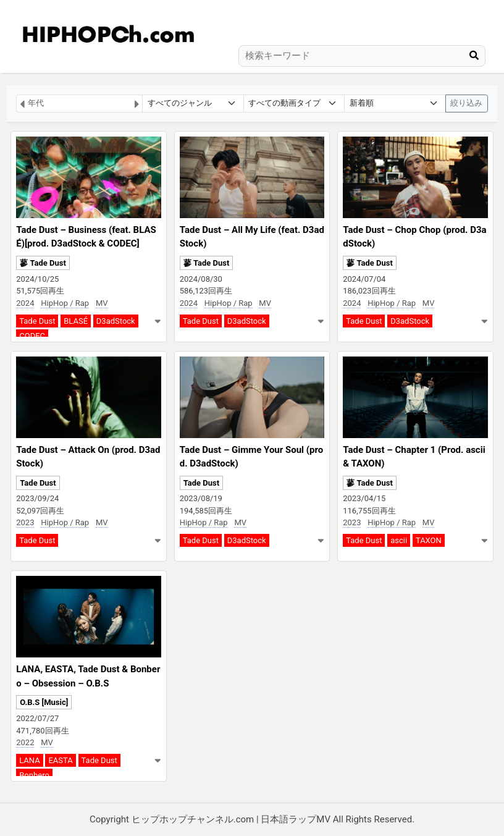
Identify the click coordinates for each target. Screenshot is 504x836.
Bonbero (34, 775)
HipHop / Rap (65, 303)
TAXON (429, 540)
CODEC (32, 336)
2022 (25, 742)
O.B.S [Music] (44, 702)
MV (102, 303)
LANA (29, 760)
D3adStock (116, 321)
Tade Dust (37, 321)
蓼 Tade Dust (43, 263)
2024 (25, 303)
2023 (25, 522)
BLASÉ (76, 321)
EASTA (60, 760)
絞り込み (466, 103)
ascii (399, 540)
